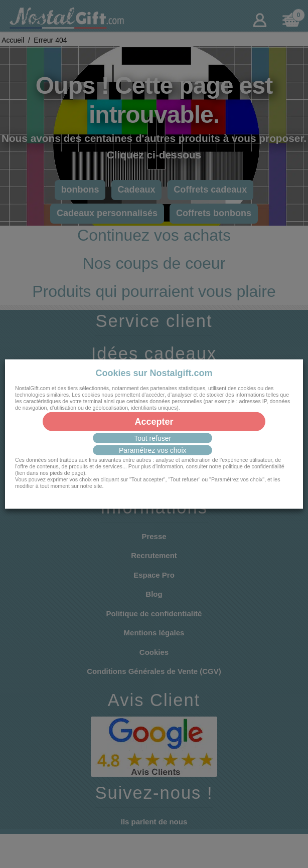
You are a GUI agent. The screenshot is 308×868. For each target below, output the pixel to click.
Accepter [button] (154, 422)
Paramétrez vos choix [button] (153, 450)
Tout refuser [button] (152, 438)
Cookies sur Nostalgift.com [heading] (154, 373)
